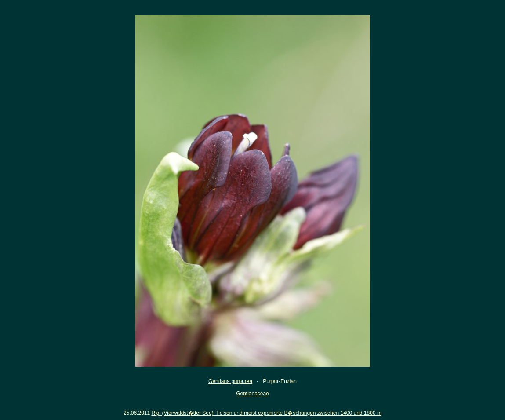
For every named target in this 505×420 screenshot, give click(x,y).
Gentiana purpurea (230, 381)
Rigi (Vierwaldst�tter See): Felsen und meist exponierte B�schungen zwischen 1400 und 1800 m (267, 413)
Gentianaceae (252, 394)
